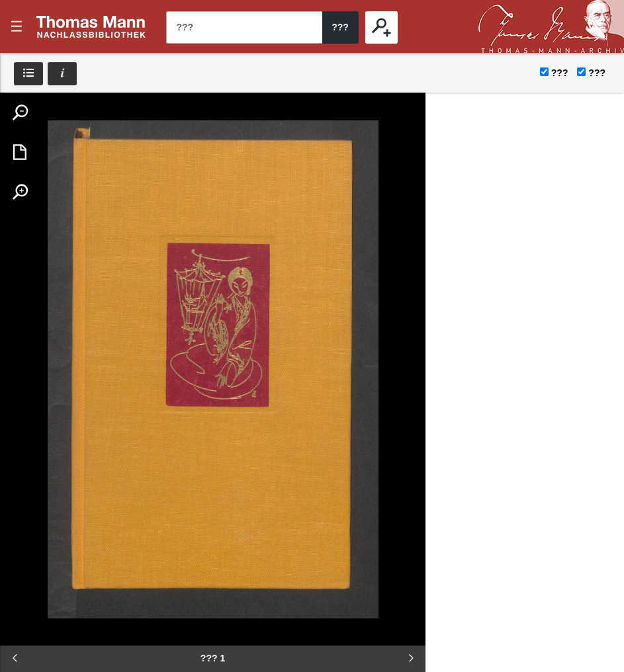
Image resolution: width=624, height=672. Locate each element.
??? (91, 26)
